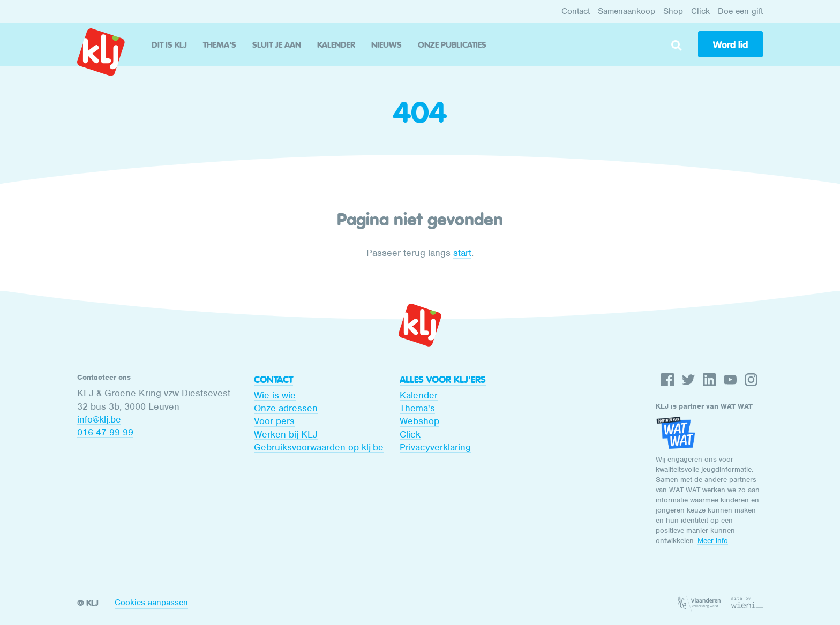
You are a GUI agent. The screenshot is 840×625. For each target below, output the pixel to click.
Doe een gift (740, 11)
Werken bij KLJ (286, 434)
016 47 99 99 (105, 432)
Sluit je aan (277, 44)
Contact (576, 11)
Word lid (730, 45)
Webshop (419, 421)
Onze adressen (286, 408)
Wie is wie (275, 395)
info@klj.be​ (99, 419)
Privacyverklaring (435, 447)
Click (700, 11)
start (462, 253)
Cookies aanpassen (151, 603)
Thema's (220, 44)
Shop (673, 11)
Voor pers (274, 421)
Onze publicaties (452, 44)
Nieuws (387, 44)
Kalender (336, 44)
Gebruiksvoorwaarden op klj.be (319, 447)
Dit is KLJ (169, 44)
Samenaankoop (627, 11)
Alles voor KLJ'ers (443, 380)
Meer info (713, 541)
